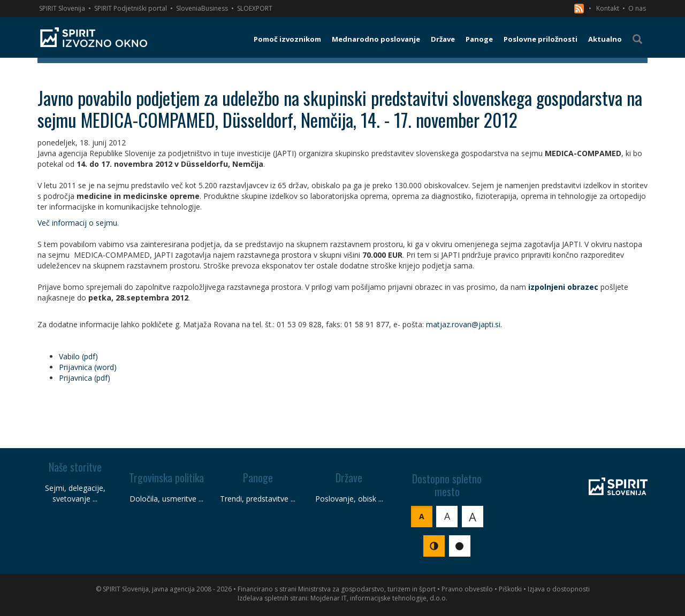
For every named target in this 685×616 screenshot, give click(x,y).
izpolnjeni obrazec (563, 287)
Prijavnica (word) (88, 367)
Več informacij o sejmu (77, 223)
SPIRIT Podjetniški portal (131, 8)
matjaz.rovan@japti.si (463, 324)
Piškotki (510, 589)
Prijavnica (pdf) (85, 378)
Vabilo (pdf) (78, 356)
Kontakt (608, 8)
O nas (637, 8)
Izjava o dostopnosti (559, 589)
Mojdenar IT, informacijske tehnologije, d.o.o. (379, 598)
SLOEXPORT (255, 8)
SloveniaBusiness (202, 8)
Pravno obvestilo (467, 589)
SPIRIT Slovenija (62, 8)
